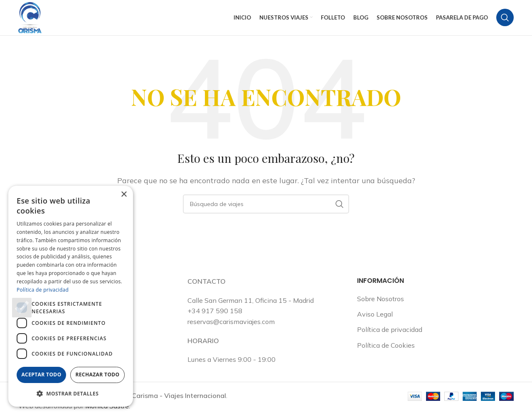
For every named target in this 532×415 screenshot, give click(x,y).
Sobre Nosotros (381, 307)
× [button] (124, 195)
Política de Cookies (386, 353)
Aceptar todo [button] (41, 374)
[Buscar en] (505, 22)
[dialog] (71, 296)
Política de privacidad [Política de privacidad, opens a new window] (43, 290)
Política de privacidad (390, 338)
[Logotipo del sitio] (33, 21)
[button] (71, 393)
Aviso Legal (375, 322)
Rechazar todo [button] (97, 374)
